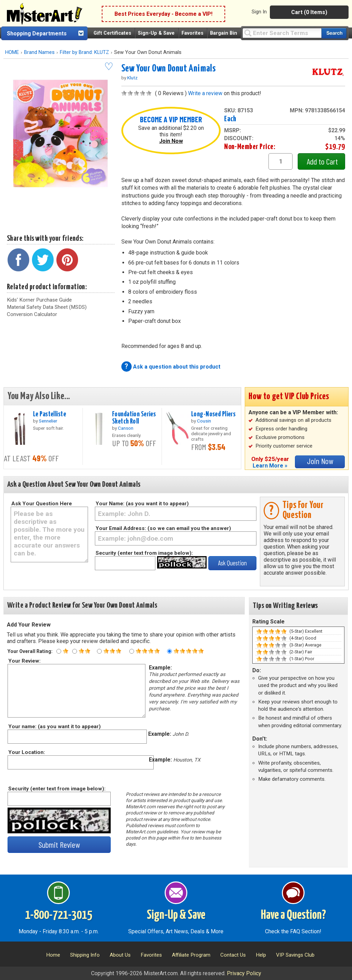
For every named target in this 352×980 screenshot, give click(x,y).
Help (261, 955)
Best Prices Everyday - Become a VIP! (163, 14)
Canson (126, 428)
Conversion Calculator (32, 314)
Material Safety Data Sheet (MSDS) (47, 307)
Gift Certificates (112, 33)
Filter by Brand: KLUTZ (84, 52)
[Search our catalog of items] (334, 33)
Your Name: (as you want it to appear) (142, 504)
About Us (120, 955)
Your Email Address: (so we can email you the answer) (163, 528)
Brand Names (39, 52)
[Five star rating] (169, 651)
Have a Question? (293, 915)
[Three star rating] (99, 651)
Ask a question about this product (177, 367)
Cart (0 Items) (309, 12)
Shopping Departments (37, 33)
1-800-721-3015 (59, 915)
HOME (12, 52)
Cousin (204, 421)
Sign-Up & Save (156, 33)
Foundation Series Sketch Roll (134, 418)
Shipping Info (85, 955)
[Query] (282, 33)
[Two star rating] (75, 651)
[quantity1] (280, 161)
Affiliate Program (191, 955)
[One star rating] (59, 651)
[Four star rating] (132, 651)
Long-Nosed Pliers (213, 414)
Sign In (259, 12)
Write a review (205, 93)
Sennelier (48, 421)
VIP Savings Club (295, 955)
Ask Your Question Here (42, 504)
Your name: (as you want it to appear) (54, 726)
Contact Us (233, 955)
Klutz (132, 78)
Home (53, 955)
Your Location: (26, 752)
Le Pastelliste (49, 414)
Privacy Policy (244, 973)
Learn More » (270, 466)
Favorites (192, 33)
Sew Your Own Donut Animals (169, 69)
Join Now (171, 141)
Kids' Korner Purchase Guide (39, 300)
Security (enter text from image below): (144, 553)
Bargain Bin (224, 33)
